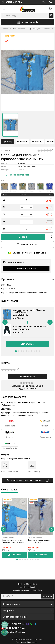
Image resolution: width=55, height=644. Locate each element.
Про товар (8, 142)
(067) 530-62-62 (13, 624)
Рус (51, 2)
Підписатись (47, 596)
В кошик (23, 237)
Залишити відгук (27, 376)
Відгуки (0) (37, 142)
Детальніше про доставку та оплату (27, 480)
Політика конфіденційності (27, 642)
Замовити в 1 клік (27, 245)
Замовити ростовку (26, 269)
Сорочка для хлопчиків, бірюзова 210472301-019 (13, 541)
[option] (10, 125)
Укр (44, 2)
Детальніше (27, 344)
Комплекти (22, 142)
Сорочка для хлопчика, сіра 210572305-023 (40, 541)
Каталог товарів (27, 22)
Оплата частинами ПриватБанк (27, 253)
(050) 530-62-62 (13, 628)
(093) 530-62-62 (13, 632)
